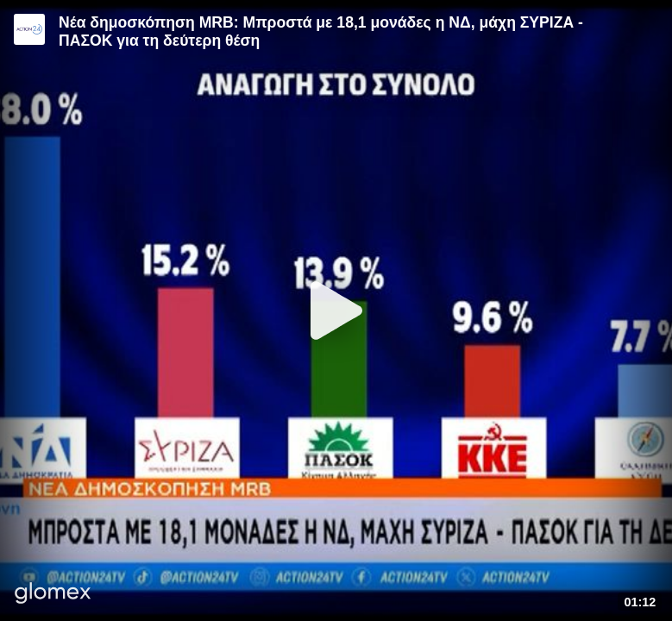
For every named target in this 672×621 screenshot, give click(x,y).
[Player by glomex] (53, 595)
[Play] (336, 310)
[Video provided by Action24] (29, 29)
